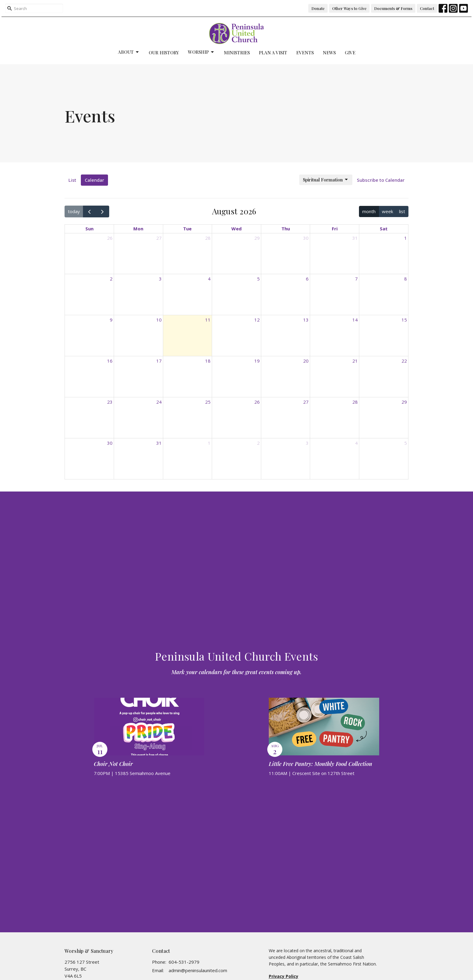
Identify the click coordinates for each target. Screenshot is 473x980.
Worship (201, 52)
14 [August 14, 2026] (355, 320)
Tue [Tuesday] (187, 229)
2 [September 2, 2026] (258, 443)
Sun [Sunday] (89, 229)
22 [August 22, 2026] (404, 361)
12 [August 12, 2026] (257, 320)
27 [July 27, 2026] (159, 238)
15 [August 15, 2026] (404, 320)
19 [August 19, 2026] (257, 361)
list (402, 211)
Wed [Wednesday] (237, 229)
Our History (164, 53)
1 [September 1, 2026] (209, 443)
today (74, 211)
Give (350, 53)
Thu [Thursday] (286, 229)
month (369, 211)
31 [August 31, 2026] (159, 443)
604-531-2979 (184, 962)
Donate (318, 8)
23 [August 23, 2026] (110, 402)
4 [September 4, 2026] (356, 443)
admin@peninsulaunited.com (198, 970)
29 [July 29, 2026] (257, 238)
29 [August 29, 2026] (404, 402)
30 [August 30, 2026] (110, 443)
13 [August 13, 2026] (306, 320)
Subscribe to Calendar (381, 180)
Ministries (237, 53)
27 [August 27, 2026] (306, 402)
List (72, 180)
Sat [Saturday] (384, 229)
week (387, 211)
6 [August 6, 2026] (307, 279)
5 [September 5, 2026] (406, 443)
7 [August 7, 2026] (356, 279)
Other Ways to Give (349, 8)
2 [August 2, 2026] (111, 279)
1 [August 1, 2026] (406, 238)
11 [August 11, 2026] (208, 320)
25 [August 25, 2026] (208, 402)
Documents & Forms (393, 8)
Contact (427, 8)
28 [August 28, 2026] (355, 402)
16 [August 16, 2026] (110, 361)
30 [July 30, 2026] (306, 238)
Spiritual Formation (326, 180)
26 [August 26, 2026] (257, 402)
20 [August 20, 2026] (306, 361)
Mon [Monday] (138, 229)
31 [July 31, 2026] (355, 238)
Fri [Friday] (335, 229)
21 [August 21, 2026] (355, 361)
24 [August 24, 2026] (159, 402)
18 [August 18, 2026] (208, 361)
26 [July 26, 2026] (110, 238)
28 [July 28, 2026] (208, 238)
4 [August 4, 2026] (209, 279)
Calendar (94, 180)
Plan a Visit (273, 53)
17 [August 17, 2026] (159, 361)
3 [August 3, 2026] (160, 279)
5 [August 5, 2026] (258, 279)
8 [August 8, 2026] (406, 279)
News (329, 53)
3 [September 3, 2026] (307, 443)
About (129, 52)
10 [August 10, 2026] (159, 320)
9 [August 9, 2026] (111, 320)
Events (305, 53)
